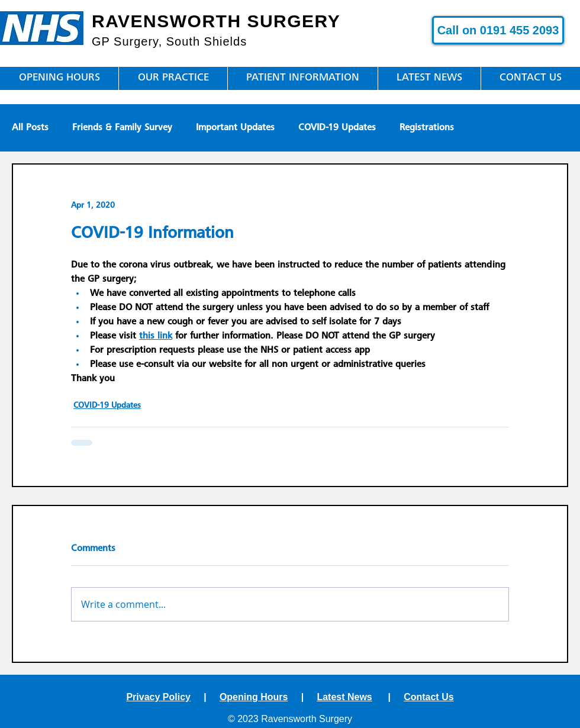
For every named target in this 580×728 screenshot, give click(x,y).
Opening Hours (254, 697)
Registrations (427, 128)
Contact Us (428, 697)
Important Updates (235, 128)
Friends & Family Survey (122, 128)
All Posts (30, 128)
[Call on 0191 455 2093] (498, 30)
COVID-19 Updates (337, 128)
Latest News (344, 697)
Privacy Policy (158, 697)
